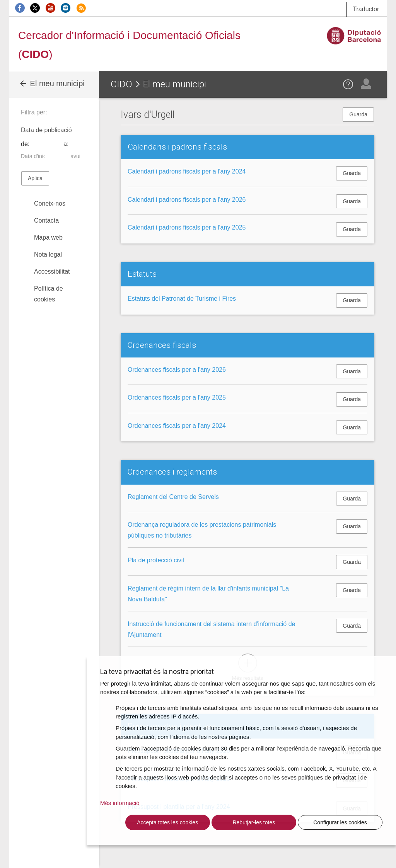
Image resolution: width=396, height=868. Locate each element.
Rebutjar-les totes (254, 822)
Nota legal (48, 254)
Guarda (358, 114)
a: (66, 144)
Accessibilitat (52, 271)
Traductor (366, 9)
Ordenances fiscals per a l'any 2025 (177, 397)
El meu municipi (52, 83)
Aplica (35, 178)
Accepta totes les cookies (167, 822)
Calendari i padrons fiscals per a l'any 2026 (187, 200)
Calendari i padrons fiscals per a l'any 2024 (187, 171)
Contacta (46, 220)
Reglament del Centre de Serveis (173, 497)
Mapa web (48, 237)
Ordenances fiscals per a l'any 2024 (177, 426)
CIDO (121, 84)
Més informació (120, 803)
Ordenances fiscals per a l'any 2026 (177, 370)
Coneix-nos (50, 203)
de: (25, 144)
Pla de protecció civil (156, 560)
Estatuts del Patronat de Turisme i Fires (182, 299)
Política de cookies (49, 294)
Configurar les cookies (340, 822)
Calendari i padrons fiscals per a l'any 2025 (187, 227)
